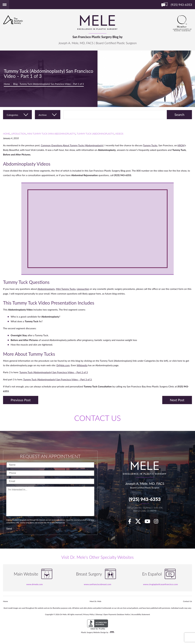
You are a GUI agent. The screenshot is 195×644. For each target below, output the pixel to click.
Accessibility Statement (141, 614)
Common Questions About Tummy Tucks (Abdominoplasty (72, 145)
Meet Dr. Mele (96, 601)
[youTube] (149, 522)
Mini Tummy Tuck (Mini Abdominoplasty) (51, 134)
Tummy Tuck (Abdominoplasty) (95, 134)
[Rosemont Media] (111, 632)
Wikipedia (82, 365)
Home (7, 84)
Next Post (177, 400)
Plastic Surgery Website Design (93, 632)
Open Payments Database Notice (117, 614)
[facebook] (131, 522)
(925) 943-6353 (145, 499)
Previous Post (21, 400)
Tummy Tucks (150, 145)
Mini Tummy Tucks (66, 289)
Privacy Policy (89, 614)
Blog (15, 84)
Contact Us (188, 601)
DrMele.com (63, 365)
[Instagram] (158, 522)
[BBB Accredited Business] (98, 625)
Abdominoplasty (46, 289)
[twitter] (140, 522)
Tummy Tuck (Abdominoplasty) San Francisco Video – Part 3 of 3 (57, 379)
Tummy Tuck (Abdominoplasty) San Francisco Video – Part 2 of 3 (54, 372)
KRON (181, 145)
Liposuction (19, 134)
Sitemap (99, 614)
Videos (119, 134)
